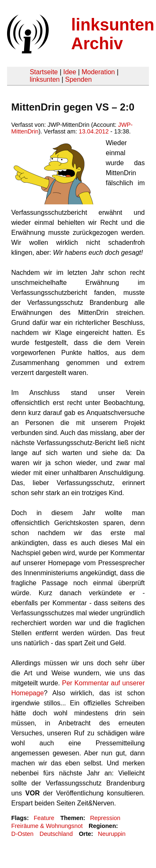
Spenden (78, 79)
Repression (105, 818)
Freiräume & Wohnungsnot (47, 826)
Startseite (44, 72)
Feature (44, 818)
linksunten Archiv (113, 34)
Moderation (98, 72)
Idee (70, 72)
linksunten (45, 79)
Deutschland (56, 834)
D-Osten (22, 834)
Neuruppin (111, 834)
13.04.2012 (94, 131)
